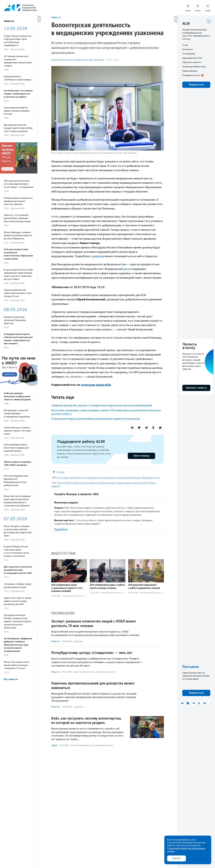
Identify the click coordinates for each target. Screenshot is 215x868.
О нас (185, 45)
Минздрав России (151, 477)
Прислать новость (192, 62)
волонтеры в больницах (129, 477)
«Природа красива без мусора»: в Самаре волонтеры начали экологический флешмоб (102, 405)
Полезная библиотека (194, 67)
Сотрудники (189, 54)
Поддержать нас (191, 75)
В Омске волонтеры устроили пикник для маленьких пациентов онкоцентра (96, 418)
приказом (98, 256)
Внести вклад (141, 455)
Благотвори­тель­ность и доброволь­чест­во (72, 60)
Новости (56, 17)
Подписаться (196, 85)
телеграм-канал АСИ (96, 384)
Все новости (11, 679)
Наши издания (190, 71)
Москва (61, 472)
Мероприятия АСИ (192, 58)
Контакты (187, 49)
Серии (54, 745)
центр (127, 269)
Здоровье (99, 60)
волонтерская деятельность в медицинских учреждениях (87, 477)
